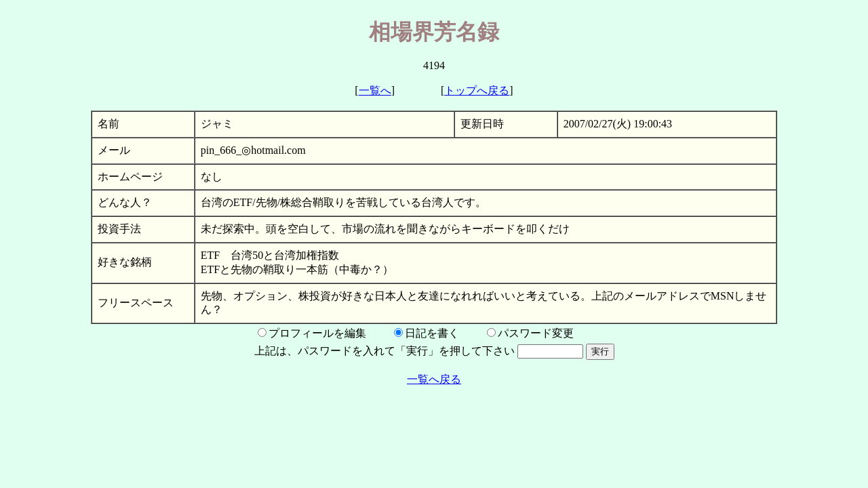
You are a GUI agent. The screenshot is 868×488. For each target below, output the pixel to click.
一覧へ (375, 90)
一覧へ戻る (434, 379)
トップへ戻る (477, 90)
